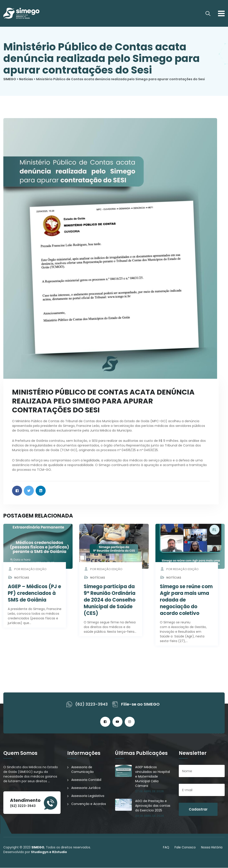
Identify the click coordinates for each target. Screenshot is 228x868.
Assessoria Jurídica (86, 788)
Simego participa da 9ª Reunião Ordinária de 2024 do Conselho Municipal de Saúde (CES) (110, 600)
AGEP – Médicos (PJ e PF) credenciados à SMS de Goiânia (34, 593)
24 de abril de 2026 (150, 816)
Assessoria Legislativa (88, 796)
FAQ (166, 848)
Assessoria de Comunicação (82, 770)
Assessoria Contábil (86, 780)
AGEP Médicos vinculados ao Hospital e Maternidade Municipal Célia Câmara (153, 777)
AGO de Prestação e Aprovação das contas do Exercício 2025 (153, 806)
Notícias (22, 578)
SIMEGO (38, 848)
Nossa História (212, 848)
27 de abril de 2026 (149, 791)
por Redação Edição (27, 569)
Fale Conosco (185, 848)
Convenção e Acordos (89, 804)
